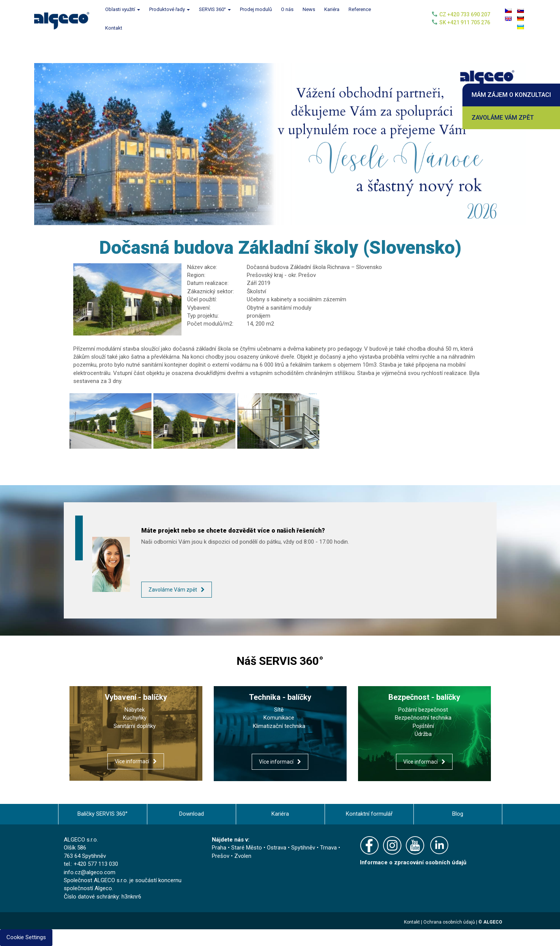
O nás (287, 9)
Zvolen (243, 856)
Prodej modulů (256, 9)
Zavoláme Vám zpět (503, 118)
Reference (360, 9)
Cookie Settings (26, 937)
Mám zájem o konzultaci (511, 95)
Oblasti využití (123, 9)
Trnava (328, 848)
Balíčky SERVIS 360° (103, 814)
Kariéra (332, 9)
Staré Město (247, 848)
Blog (458, 814)
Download (192, 814)
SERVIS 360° (215, 9)
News (309, 9)
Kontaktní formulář (369, 814)
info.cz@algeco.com (90, 872)
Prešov (221, 856)
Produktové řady (170, 9)
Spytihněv (303, 848)
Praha (219, 848)
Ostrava (277, 848)
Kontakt (114, 28)
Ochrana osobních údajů (449, 922)
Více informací (132, 761)
